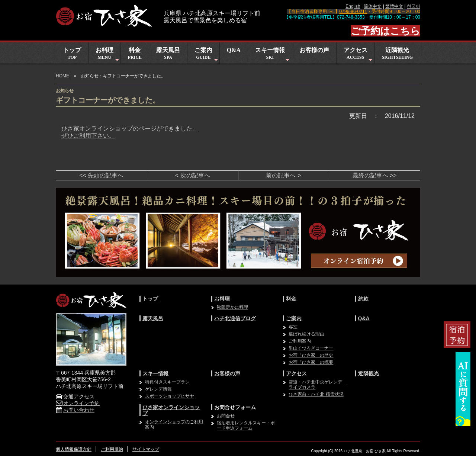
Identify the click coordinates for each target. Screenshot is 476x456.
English (353, 6)
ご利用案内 (300, 341)
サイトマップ (146, 449)
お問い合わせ (75, 410)
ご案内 (207, 55)
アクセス (359, 55)
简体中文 (373, 6)
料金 (135, 53)
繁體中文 (394, 6)
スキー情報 (273, 55)
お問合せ (226, 416)
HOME (62, 76)
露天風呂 (168, 53)
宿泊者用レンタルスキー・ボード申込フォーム (246, 426)
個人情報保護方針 (74, 449)
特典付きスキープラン (167, 382)
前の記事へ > (283, 175)
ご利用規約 (112, 449)
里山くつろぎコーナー (311, 348)
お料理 (108, 55)
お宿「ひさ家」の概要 (311, 362)
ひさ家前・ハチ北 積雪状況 (316, 394)
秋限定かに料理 (232, 307)
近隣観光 (397, 53)
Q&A (234, 50)
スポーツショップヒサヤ (170, 396)
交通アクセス (75, 396)
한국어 (414, 6)
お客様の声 (314, 50)
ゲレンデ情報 (158, 389)
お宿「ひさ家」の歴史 (311, 355)
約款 (363, 299)
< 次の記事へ (193, 175)
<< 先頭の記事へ (101, 175)
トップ (72, 53)
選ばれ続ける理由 (306, 334)
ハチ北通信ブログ (235, 318)
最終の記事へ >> (375, 175)
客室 (293, 327)
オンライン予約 (78, 403)
